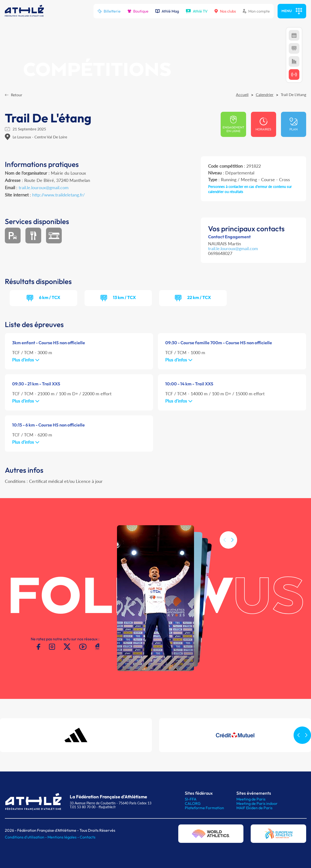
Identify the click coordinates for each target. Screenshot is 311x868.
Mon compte (256, 11)
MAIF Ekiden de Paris (254, 808)
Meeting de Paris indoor (257, 803)
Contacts (88, 837)
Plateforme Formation (204, 808)
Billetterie (109, 11)
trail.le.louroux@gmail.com (44, 187)
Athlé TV (197, 11)
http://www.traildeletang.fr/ (58, 195)
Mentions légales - (64, 837)
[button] (232, 557)
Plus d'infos (26, 360)
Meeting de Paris (251, 799)
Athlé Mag (167, 11)
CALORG (193, 803)
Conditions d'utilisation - (26, 837)
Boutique (138, 11)
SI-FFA (191, 799)
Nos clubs (225, 11)
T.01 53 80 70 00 (83, 807)
